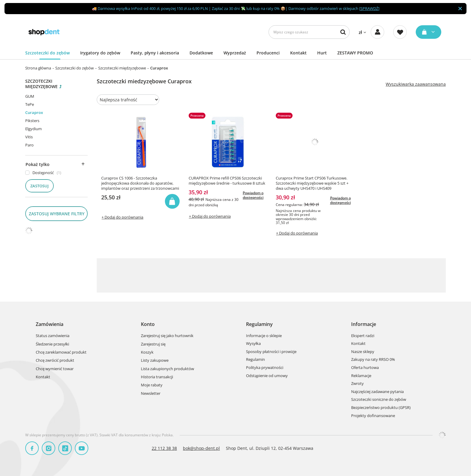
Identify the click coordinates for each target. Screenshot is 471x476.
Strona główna (38, 68)
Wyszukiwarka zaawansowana (416, 84)
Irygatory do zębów (100, 53)
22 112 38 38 (164, 448)
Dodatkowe (201, 53)
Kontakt (298, 53)
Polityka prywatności (265, 368)
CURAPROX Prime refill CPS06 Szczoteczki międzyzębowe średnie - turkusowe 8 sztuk (227, 181)
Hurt (322, 53)
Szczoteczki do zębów (47, 53)
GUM (30, 96)
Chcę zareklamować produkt (61, 352)
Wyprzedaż (235, 53)
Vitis (29, 137)
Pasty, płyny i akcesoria (155, 53)
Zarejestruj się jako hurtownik (167, 336)
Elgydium (33, 129)
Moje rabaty (152, 385)
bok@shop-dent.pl (201, 448)
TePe (30, 104)
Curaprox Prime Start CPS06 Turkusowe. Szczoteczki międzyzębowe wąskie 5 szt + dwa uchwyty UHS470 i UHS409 (312, 183)
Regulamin (255, 360)
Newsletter (151, 394)
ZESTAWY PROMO (355, 53)
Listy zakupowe (155, 361)
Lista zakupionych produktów (167, 369)
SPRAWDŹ (369, 8)
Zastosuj (40, 186)
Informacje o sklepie (264, 336)
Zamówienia (50, 324)
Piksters (32, 121)
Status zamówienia (53, 336)
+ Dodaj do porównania (122, 217)
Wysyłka (253, 344)
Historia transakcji (157, 377)
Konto (148, 324)
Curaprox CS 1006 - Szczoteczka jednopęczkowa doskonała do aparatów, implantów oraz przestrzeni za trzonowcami (140, 183)
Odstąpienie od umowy (267, 376)
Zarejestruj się (153, 344)
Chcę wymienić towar (55, 369)
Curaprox (34, 112)
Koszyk (147, 352)
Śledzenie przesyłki (52, 344)
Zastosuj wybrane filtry (57, 214)
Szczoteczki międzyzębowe (122, 68)
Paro (29, 145)
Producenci (268, 53)
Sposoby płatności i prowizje (271, 352)
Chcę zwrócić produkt (55, 361)
